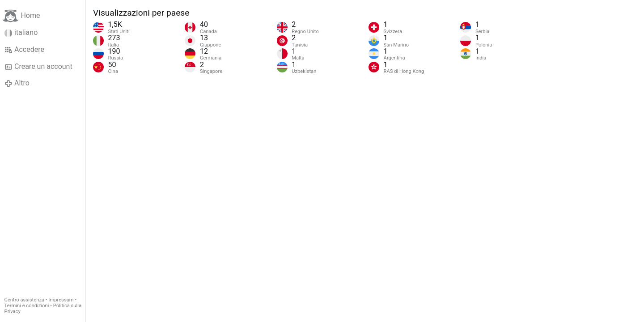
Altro (17, 83)
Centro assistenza (24, 300)
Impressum (61, 300)
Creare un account (38, 67)
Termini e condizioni (27, 306)
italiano (21, 33)
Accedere (24, 50)
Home (21, 16)
